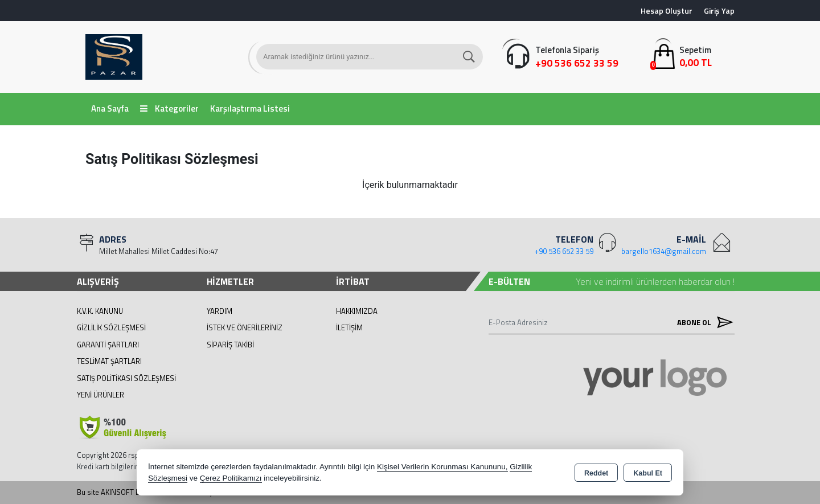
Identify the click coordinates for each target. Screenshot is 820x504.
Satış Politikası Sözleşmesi (126, 378)
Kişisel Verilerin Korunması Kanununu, (442, 467)
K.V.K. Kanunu (100, 311)
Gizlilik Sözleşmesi (111, 327)
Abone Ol (703, 322)
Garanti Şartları (108, 345)
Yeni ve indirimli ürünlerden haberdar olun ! (655, 281)
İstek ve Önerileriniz (245, 327)
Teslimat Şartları (109, 361)
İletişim (349, 327)
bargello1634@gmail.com (664, 251)
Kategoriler (169, 108)
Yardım (220, 311)
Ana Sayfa (110, 108)
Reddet (596, 473)
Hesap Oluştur (667, 11)
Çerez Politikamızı (231, 478)
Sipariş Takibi (230, 345)
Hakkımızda (357, 311)
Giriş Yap (719, 11)
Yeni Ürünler (101, 395)
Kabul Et (648, 473)
